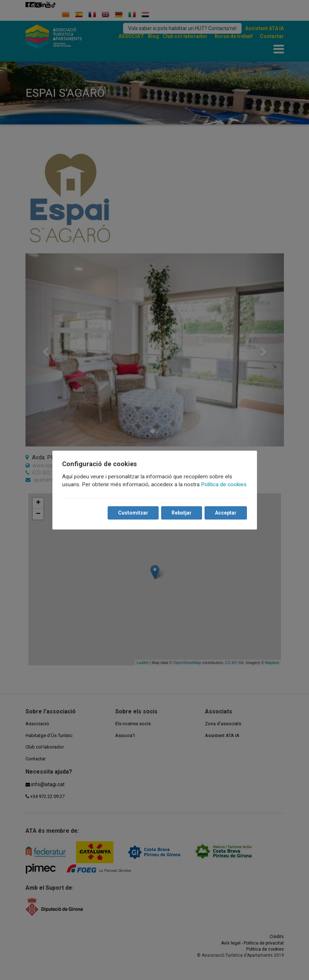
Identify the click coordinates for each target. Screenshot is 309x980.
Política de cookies (224, 484)
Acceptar (226, 513)
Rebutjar (182, 513)
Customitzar (133, 513)
